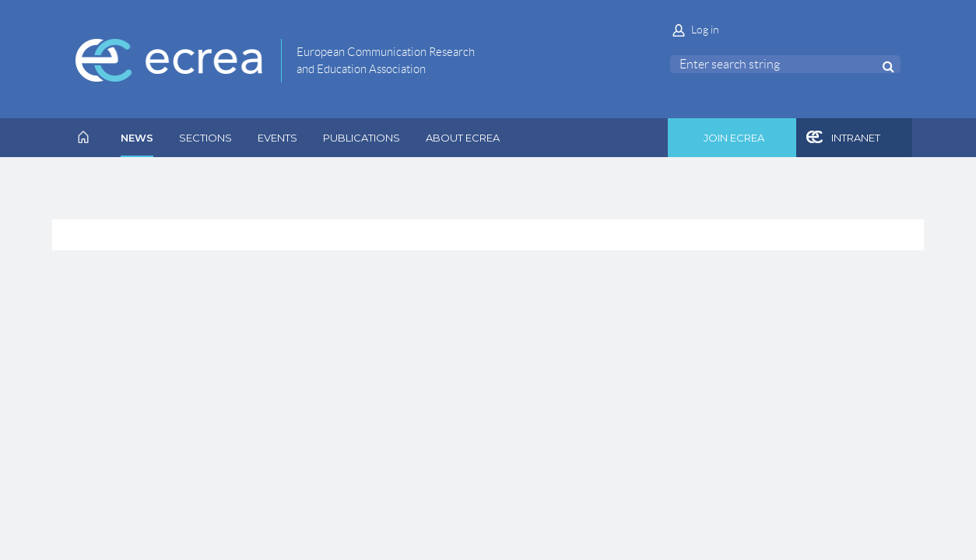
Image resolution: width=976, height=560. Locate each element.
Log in (705, 30)
